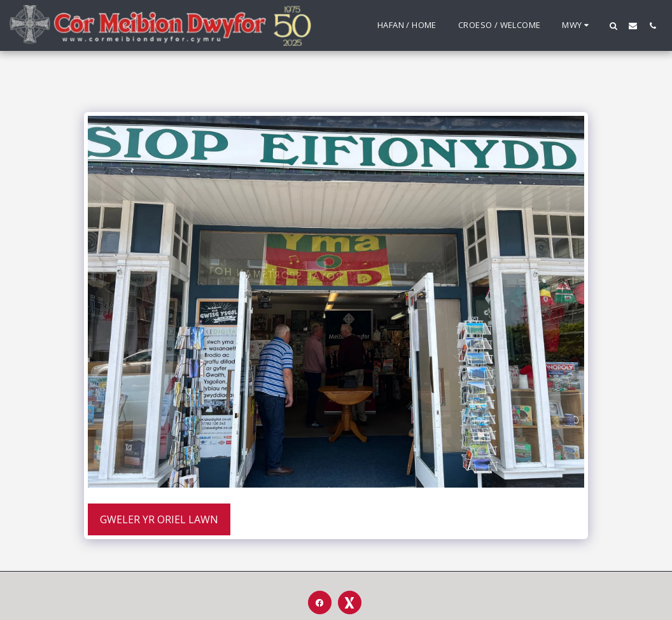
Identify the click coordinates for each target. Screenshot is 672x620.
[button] (613, 25)
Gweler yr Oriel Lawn (159, 519)
